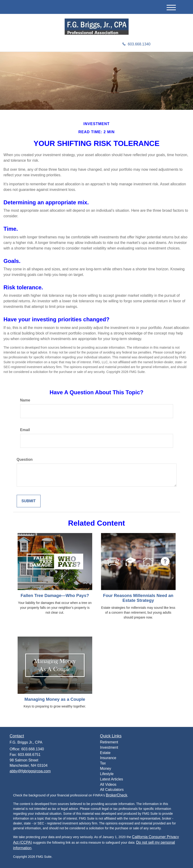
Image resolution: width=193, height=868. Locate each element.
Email (25, 430)
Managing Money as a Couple (55, 699)
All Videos (108, 784)
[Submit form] (29, 501)
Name (25, 400)
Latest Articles (112, 779)
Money (106, 769)
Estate (105, 753)
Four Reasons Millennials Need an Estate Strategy (138, 598)
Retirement (109, 742)
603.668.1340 (137, 44)
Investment (109, 747)
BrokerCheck (117, 795)
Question (25, 459)
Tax (103, 763)
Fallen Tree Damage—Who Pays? (55, 595)
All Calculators (112, 790)
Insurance (108, 758)
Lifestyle (107, 774)
